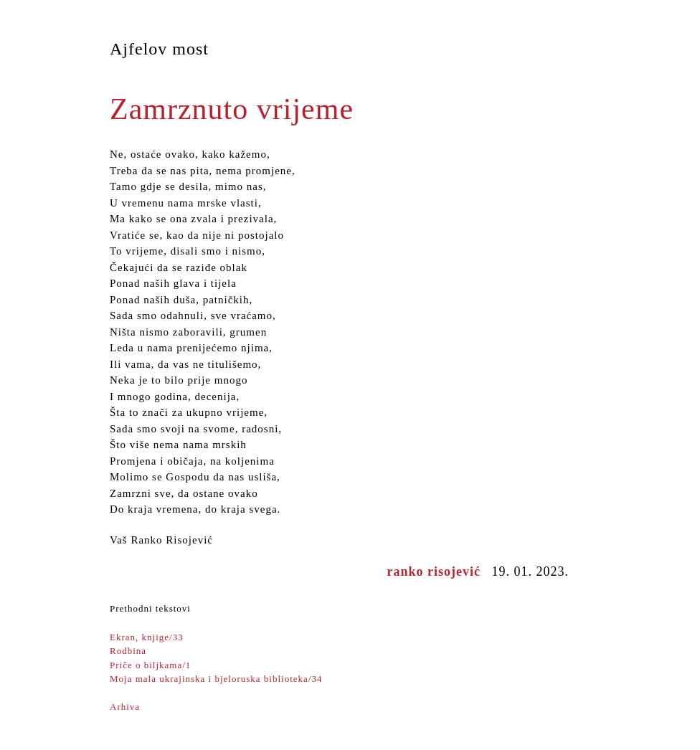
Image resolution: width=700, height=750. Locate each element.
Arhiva (125, 707)
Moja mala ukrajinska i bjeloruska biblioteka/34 (216, 679)
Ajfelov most (159, 49)
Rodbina (128, 651)
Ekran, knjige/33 (147, 637)
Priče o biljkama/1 (150, 665)
